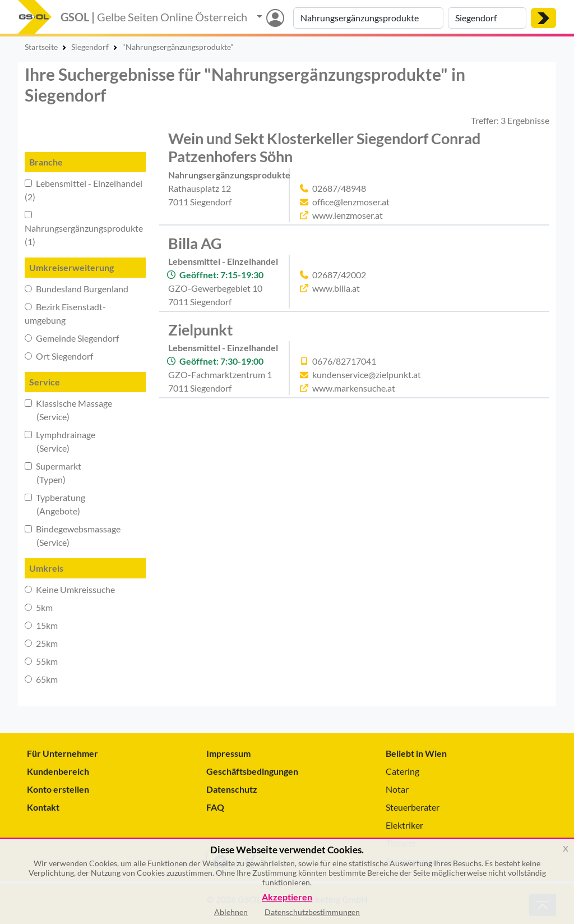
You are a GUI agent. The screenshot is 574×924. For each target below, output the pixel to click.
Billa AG (195, 243)
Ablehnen (231, 912)
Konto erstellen (58, 789)
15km (41, 625)
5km (39, 607)
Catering (402, 771)
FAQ (215, 807)
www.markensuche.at (354, 388)
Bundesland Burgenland (77, 289)
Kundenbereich (58, 771)
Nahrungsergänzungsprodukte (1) (84, 229)
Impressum (228, 753)
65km (41, 679)
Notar (397, 789)
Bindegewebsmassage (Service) (73, 535)
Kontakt (43, 807)
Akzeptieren (287, 897)
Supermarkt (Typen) (53, 473)
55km (41, 661)
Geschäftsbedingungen (252, 771)
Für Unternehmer (63, 753)
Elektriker (404, 825)
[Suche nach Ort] (487, 18)
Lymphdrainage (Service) (60, 441)
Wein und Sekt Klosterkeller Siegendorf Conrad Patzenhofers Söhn (324, 147)
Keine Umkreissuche (70, 589)
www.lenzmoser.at (348, 215)
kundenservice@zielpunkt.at (367, 374)
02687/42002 (339, 275)
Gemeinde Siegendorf (72, 338)
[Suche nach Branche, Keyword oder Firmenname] (368, 18)
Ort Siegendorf (59, 356)
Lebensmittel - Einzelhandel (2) (84, 190)
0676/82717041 (344, 361)
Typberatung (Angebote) (55, 504)
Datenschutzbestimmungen (312, 912)
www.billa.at (336, 288)
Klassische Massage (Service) (68, 410)
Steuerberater (413, 807)
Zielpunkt (200, 330)
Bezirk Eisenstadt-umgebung (65, 313)
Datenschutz (232, 789)
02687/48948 (339, 188)
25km (41, 643)
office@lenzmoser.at (351, 202)
